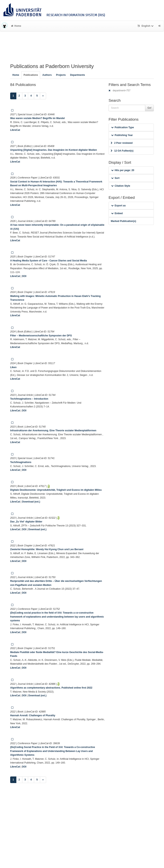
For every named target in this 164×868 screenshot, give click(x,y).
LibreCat (15, 130)
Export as (118, 206)
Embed (117, 213)
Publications (31, 75)
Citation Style (121, 186)
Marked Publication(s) (123, 221)
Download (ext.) (31, 502)
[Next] (43, 96)
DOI (24, 276)
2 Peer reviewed (122, 143)
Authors (47, 75)
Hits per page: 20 (123, 170)
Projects (61, 75)
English (146, 26)
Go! (149, 108)
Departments (78, 75)
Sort (115, 178)
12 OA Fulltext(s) (122, 151)
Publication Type (123, 127)
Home (16, 26)
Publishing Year (122, 135)
